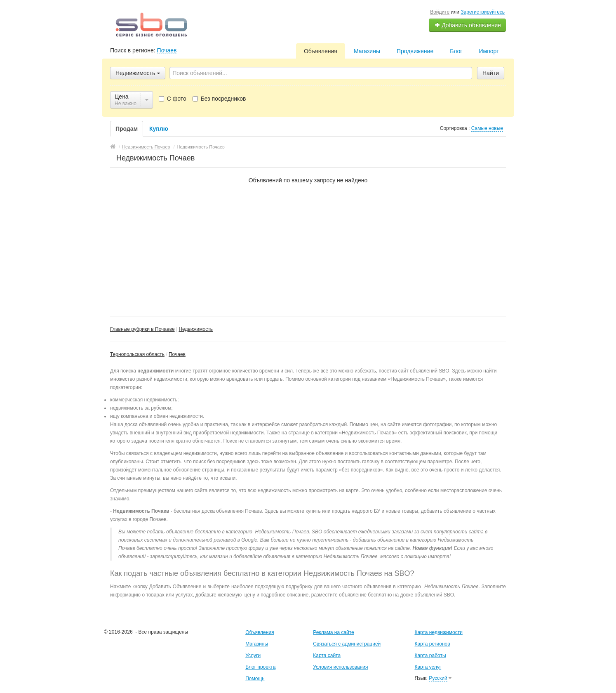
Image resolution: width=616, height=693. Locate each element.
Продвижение (415, 51)
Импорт (489, 51)
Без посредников (219, 99)
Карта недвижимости (438, 632)
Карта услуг (428, 667)
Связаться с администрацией (347, 644)
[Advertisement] (308, 246)
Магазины (367, 51)
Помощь (255, 679)
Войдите (440, 12)
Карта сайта (327, 655)
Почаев (167, 50)
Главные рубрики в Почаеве (142, 329)
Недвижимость (196, 329)
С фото (173, 99)
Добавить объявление (468, 25)
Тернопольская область (137, 354)
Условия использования (340, 667)
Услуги (253, 655)
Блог (456, 51)
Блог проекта (260, 667)
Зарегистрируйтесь (483, 12)
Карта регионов (432, 644)
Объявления (321, 51)
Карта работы (430, 655)
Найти (491, 73)
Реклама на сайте (334, 632)
